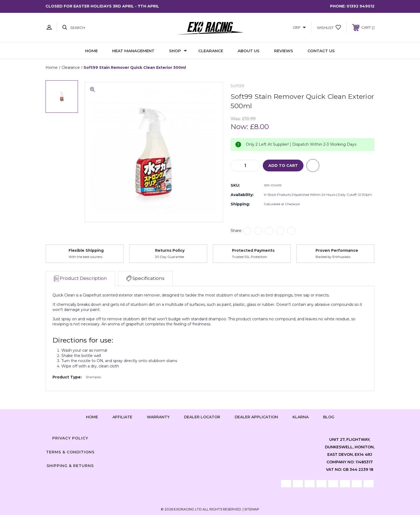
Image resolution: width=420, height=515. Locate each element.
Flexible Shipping (86, 250)
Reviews (284, 51)
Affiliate (122, 417)
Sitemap (252, 509)
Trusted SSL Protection (250, 257)
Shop (178, 51)
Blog (329, 417)
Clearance (211, 51)
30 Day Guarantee (170, 257)
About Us (249, 51)
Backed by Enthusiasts (333, 257)
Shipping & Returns (70, 466)
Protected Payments (253, 250)
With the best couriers (85, 257)
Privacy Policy (70, 438)
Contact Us (321, 51)
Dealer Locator (202, 417)
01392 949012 (361, 6)
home (92, 417)
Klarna (301, 417)
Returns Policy (170, 250)
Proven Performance (337, 250)
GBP (299, 27)
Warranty (158, 417)
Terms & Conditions (70, 452)
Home (91, 51)
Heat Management (133, 51)
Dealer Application (256, 417)
